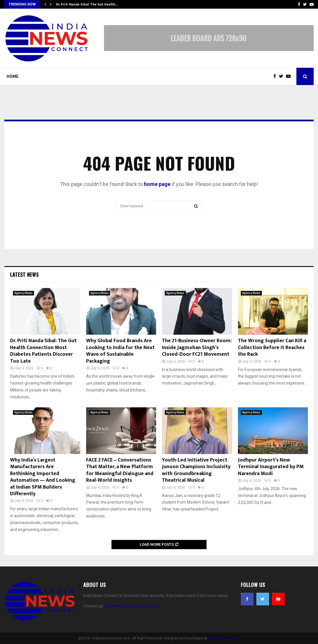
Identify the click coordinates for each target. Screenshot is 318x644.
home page (157, 184)
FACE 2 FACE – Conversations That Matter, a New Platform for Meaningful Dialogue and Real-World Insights (120, 470)
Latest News (24, 274)
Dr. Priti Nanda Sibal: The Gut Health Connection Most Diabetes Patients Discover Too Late (43, 351)
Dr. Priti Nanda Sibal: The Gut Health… (87, 4)
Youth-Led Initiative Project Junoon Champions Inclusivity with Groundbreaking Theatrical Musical (196, 470)
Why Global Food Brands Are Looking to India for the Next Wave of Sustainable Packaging (120, 351)
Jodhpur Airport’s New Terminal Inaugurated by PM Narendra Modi (271, 467)
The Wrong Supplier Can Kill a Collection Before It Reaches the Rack (272, 348)
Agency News (23, 293)
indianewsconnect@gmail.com (132, 606)
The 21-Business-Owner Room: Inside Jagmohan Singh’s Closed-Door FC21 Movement (197, 348)
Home (13, 76)
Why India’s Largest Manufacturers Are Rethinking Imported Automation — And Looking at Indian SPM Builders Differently (43, 477)
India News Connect (224, 638)
